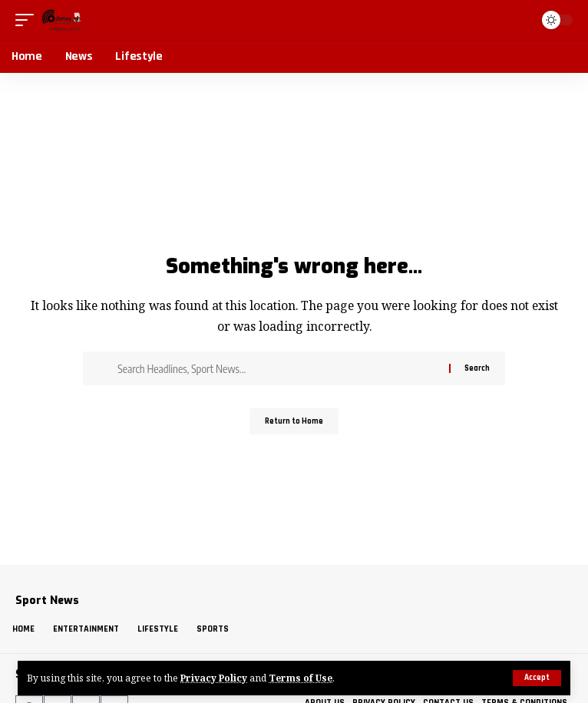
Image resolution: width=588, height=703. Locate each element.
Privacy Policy (214, 678)
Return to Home (294, 421)
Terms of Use (301, 678)
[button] (537, 678)
